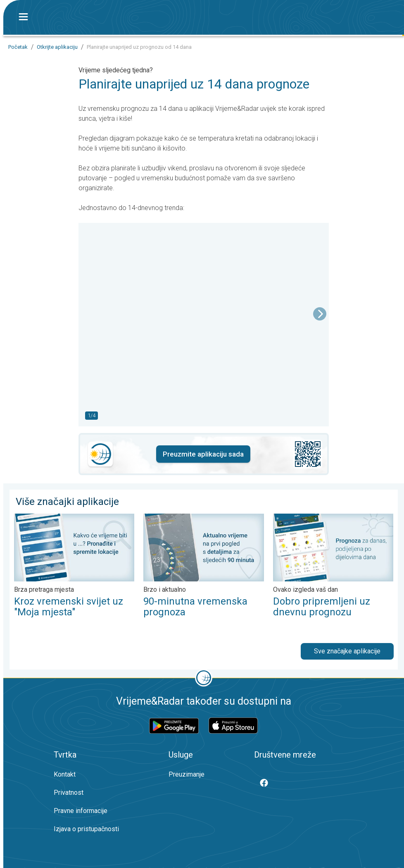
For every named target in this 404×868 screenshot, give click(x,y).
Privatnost (69, 793)
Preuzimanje (187, 774)
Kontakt (65, 774)
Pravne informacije (81, 811)
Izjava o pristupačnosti (86, 829)
